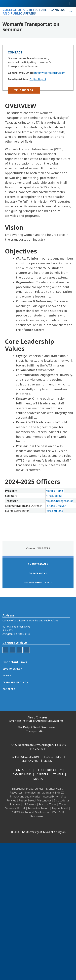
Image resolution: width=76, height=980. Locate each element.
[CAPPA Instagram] (13, 665)
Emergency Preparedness (28, 789)
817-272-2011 (38, 749)
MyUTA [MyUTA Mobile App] (38, 779)
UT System (29, 804)
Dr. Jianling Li (38, 79)
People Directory (49, 770)
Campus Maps (22, 774)
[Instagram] (32, 825)
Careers (42, 774)
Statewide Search (38, 808)
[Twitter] (27, 665)
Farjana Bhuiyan (56, 506)
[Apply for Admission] (25, 757)
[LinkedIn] (24, 825)
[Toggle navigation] (70, 3)
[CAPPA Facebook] (5, 665)
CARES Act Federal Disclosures (31, 812)
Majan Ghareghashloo (59, 501)
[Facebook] (17, 825)
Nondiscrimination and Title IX (44, 793)
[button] (24, 90)
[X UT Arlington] (39, 825)
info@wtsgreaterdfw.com (50, 73)
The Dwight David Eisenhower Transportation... (36, 729)
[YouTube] (46, 825)
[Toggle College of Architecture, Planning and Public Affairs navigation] (70, 12)
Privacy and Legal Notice (25, 797)
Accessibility (51, 797)
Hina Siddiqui (54, 496)
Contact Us (23, 770)
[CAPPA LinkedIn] (20, 665)
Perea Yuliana (54, 511)
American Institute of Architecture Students (36, 721)
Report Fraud (60, 808)
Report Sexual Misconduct (35, 800)
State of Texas (47, 804)
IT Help (58, 774)
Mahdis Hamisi (55, 491)
